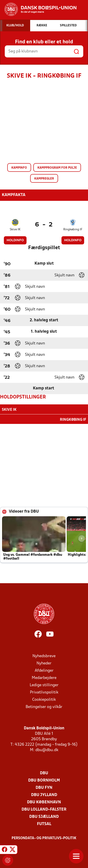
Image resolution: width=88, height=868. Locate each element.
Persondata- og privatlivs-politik (44, 838)
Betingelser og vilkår (44, 707)
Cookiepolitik (44, 699)
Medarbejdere (44, 677)
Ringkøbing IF (73, 230)
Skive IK (15, 230)
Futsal (44, 824)
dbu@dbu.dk (47, 750)
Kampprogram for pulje (57, 168)
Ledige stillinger (44, 685)
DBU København (44, 802)
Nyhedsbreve (44, 656)
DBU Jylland (44, 795)
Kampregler (44, 179)
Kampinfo (19, 168)
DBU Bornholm (44, 780)
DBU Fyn (44, 787)
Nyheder (44, 663)
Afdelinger (44, 670)
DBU (44, 773)
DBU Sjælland (44, 816)
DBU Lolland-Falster (44, 809)
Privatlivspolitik (44, 692)
